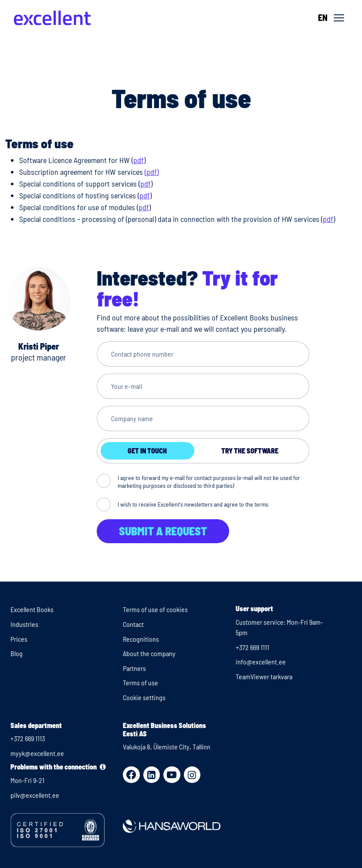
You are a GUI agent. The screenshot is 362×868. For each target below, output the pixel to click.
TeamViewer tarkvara (264, 676)
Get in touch (147, 451)
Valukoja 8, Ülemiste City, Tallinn (167, 747)
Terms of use (140, 682)
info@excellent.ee (261, 662)
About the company (149, 653)
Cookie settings (144, 697)
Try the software (250, 451)
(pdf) (152, 172)
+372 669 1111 (252, 647)
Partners (134, 668)
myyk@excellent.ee (37, 753)
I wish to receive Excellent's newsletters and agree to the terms (193, 504)
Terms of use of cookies (155, 609)
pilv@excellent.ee (35, 795)
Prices (19, 639)
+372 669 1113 (28, 738)
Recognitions (141, 639)
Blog (17, 653)
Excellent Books (32, 609)
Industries (24, 624)
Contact (133, 624)
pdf (139, 160)
